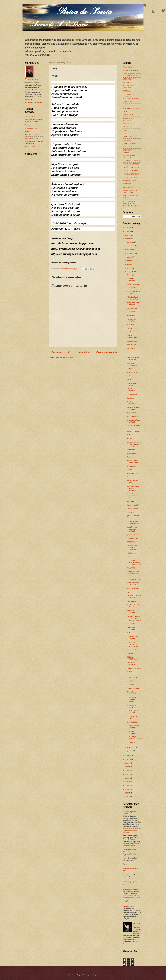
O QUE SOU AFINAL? (131, 706)
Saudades (130, 477)
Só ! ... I (130, 435)
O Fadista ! (131, 288)
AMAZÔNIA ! (127, 124)
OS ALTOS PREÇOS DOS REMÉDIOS (133, 644)
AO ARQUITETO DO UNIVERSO (130, 119)
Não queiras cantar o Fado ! (133, 304)
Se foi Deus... (131, 466)
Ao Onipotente (132, 341)
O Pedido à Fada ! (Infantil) (133, 727)
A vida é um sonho (133, 284)
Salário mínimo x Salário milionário (133, 488)
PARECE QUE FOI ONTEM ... (134, 597)
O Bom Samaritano (129, 850)
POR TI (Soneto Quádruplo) (128, 87)
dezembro (131, 242)
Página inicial (83, 352)
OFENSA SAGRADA (132, 658)
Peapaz (28, 132)
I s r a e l (130, 328)
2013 (127, 789)
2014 (127, 786)
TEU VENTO (132, 413)
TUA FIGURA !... (129, 184)
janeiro (130, 751)
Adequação (131, 275)
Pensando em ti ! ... (134, 579)
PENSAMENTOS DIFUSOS (133, 584)
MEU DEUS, (127, 140)
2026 (127, 228)
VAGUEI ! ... (131, 380)
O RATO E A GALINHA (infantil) (132, 700)
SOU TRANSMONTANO (131, 171)
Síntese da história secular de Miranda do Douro (132, 75)
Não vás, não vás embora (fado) (133, 298)
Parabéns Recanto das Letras (133, 606)
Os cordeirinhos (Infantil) (132, 638)
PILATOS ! (131, 568)
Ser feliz (130, 438)
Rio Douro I (131, 501)
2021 (127, 759)
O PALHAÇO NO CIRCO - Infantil (134, 738)
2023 (127, 239)
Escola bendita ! (133, 332)
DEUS (125, 112)
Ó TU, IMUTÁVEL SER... (131, 108)
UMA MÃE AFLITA (131, 390)
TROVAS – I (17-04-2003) (133, 403)
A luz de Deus (132, 345)
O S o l (129, 681)
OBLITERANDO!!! (134, 668)
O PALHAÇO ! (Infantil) (132, 732)
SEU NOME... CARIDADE (132, 161)
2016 (127, 778)
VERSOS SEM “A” (134, 372)
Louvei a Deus (127, 102)
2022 (127, 756)
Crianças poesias (31, 125)
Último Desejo (132, 394)
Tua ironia (130, 398)
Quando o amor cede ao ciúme (133, 522)
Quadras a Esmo (133, 538)
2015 (127, 782)
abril (129, 268)
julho (129, 261)
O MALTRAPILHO (129, 143)
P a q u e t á (131, 624)
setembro (131, 253)
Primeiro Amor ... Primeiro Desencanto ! (133, 548)
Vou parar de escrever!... (132, 353)
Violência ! (131, 369)
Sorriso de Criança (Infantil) (133, 421)
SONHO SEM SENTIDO (131, 164)
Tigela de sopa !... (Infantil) (133, 408)
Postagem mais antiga (107, 352)
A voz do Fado (132, 308)
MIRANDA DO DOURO (131, 70)
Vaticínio (130, 376)
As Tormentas (30, 116)
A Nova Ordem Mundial (131, 889)
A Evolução (131, 348)
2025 (127, 231)
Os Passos (130, 633)
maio (129, 264)
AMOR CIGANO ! (129, 147)
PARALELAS (132, 601)
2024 (127, 235)
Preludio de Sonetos (32, 135)
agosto (130, 257)
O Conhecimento (129, 906)
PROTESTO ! (132, 542)
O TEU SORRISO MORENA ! (129, 151)
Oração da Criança (133, 650)
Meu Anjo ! (126, 105)
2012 (127, 793)
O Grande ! (131, 312)
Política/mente (132, 553)
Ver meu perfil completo (33, 102)
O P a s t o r (131, 742)
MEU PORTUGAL (129, 115)
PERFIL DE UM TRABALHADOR (133, 574)
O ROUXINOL (128, 187)
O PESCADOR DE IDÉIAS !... (133, 717)
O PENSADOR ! (133, 722)
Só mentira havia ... (134, 431)
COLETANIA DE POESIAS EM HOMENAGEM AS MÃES (131, 96)
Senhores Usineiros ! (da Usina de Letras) (134, 444)
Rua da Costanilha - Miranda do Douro (134, 496)
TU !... (125, 133)
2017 (127, 774)
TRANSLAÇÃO (128, 127)
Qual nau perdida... (134, 535)
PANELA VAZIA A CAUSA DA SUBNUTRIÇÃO (134, 618)
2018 (127, 771)
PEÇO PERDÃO (133, 588)
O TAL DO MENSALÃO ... (133, 677)
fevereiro (130, 747)
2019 (127, 767)
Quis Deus (130, 512)
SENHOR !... (131, 315)
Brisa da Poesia (33, 79)
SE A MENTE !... (133, 473)
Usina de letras (30, 147)
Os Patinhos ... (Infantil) (132, 628)
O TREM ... (131, 672)
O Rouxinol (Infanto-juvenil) (134, 693)
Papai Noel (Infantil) (131, 611)
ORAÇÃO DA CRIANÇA (131, 167)
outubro (130, 249)
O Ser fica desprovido (132, 280)
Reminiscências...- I (134, 509)
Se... (128, 457)
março (130, 272)
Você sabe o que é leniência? (133, 358)
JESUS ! (125, 130)
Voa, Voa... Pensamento (132, 364)
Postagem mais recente (60, 352)
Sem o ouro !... (132, 453)
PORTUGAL (127, 91)
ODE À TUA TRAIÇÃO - (132, 664)
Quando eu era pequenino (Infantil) (132, 529)
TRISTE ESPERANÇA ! (131, 137)
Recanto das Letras (32, 138)
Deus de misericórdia (132, 336)
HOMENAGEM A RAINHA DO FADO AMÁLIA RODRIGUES (130, 203)
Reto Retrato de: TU (130, 181)
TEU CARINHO (133, 416)
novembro (131, 246)
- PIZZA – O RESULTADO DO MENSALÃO (134, 562)
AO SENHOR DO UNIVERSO (129, 156)
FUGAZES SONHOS (130, 177)
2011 (127, 797)
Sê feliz (129, 470)
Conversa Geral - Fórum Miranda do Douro (34, 120)
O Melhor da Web (31, 128)
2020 (127, 763)
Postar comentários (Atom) (64, 357)
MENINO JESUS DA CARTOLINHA (130, 192)
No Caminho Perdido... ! (132, 320)
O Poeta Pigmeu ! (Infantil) (133, 712)
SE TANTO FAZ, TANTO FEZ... (133, 461)
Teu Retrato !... (128, 82)
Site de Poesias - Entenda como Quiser (34, 142)
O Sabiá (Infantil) (133, 688)
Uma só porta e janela (132, 384)
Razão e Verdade (133, 505)
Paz (128, 592)
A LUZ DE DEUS (129, 79)
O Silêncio (130, 685)
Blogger (95, 975)
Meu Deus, (131, 325)
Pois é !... (130, 557)
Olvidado (130, 653)
